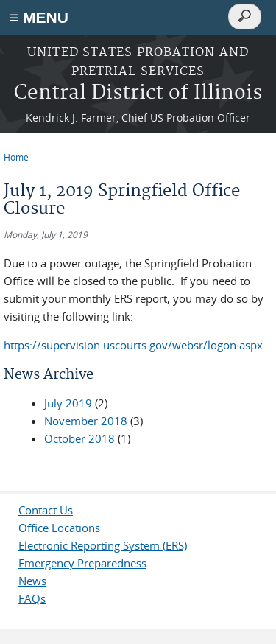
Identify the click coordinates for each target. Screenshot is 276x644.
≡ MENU (39, 17)
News (32, 581)
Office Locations (59, 528)
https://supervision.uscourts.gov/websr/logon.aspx (133, 345)
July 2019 (68, 403)
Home (16, 157)
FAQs (32, 598)
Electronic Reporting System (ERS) (103, 545)
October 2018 (79, 438)
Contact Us (46, 510)
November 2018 (86, 421)
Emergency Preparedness (82, 563)
